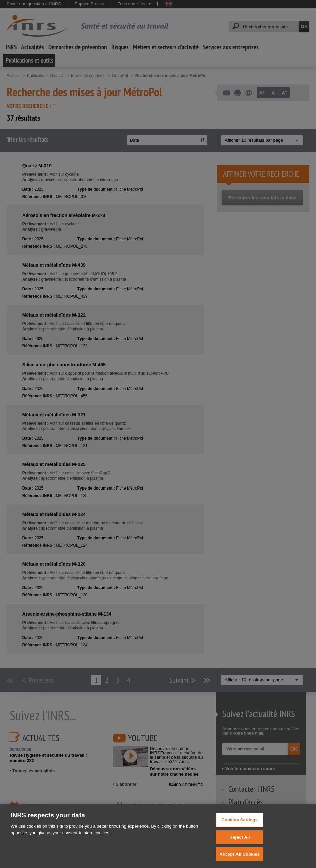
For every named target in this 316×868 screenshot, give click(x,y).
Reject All (240, 848)
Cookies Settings (240, 831)
